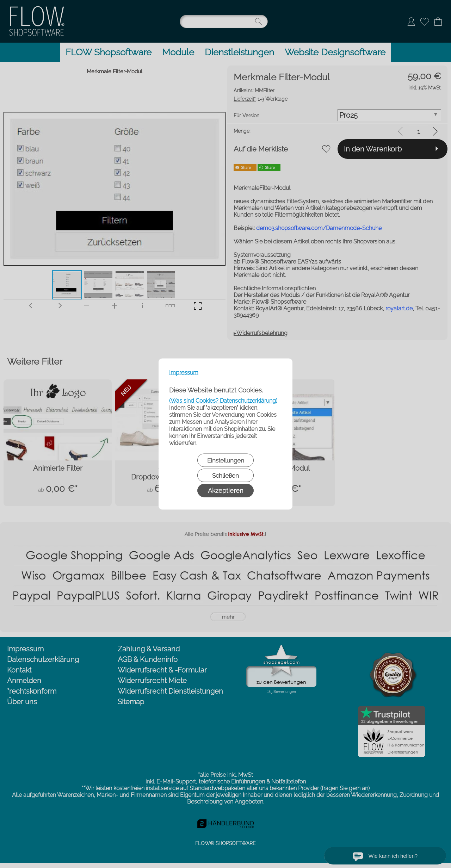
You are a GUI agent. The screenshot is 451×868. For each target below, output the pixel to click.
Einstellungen (226, 460)
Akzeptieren (225, 491)
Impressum (184, 373)
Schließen (225, 476)
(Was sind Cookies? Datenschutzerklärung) (223, 401)
